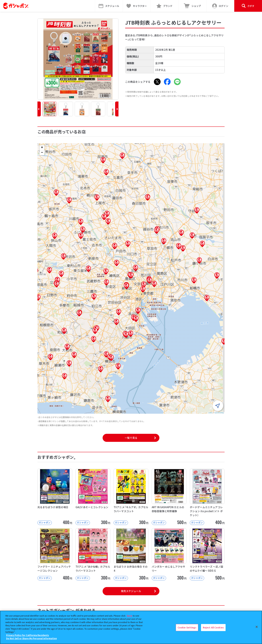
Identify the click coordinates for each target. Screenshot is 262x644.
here (129, 616)
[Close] (257, 627)
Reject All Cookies (213, 628)
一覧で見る (131, 438)
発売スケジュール (131, 591)
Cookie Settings (187, 628)
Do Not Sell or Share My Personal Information (31, 638)
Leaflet (210, 413)
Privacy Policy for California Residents (28, 635)
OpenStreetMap (219, 413)
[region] (131, 627)
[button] (39, 109)
